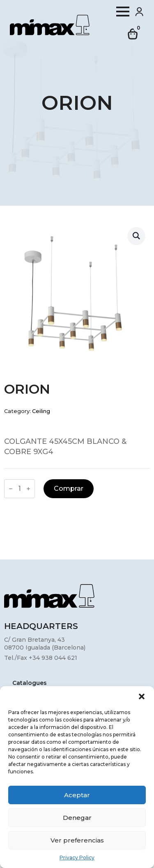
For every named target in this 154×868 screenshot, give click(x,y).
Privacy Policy (77, 858)
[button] (142, 696)
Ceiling (41, 411)
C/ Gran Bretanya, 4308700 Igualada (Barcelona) (45, 644)
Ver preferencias (77, 840)
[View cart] (133, 34)
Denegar (77, 818)
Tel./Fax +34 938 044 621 (41, 658)
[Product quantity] (20, 489)
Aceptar (77, 795)
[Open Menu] (123, 12)
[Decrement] (11, 489)
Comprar (69, 489)
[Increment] (28, 489)
